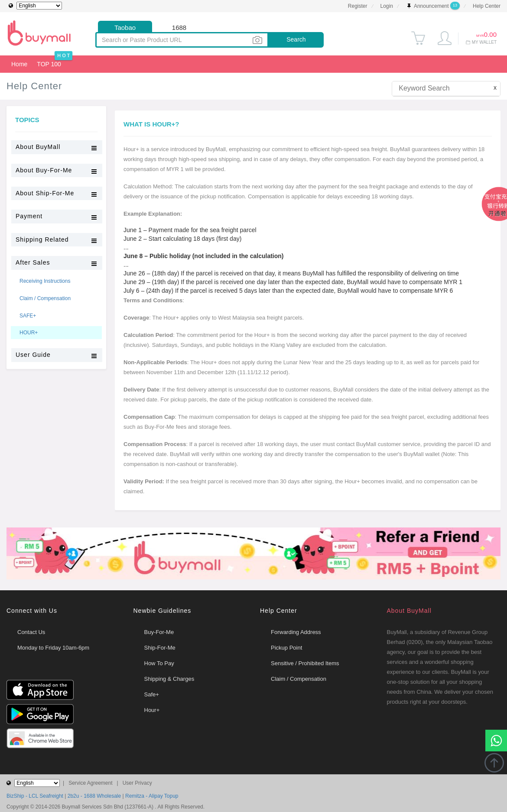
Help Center (487, 6)
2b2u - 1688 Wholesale (94, 796)
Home (18, 61)
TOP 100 (49, 64)
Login (387, 6)
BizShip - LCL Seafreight (35, 796)
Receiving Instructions (45, 281)
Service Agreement (90, 783)
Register (358, 6)
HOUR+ (29, 333)
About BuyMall (409, 611)
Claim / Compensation (45, 298)
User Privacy (137, 783)
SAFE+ (28, 316)
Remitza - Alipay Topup (152, 796)
